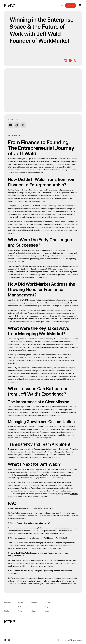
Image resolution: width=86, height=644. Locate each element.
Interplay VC (26, 485)
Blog (46, 607)
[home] (10, 5)
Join (62, 5)
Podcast (48, 603)
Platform (21, 607)
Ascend (20, 603)
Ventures (7, 603)
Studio (7, 611)
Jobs (33, 607)
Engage (71, 5)
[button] (80, 5)
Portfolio (21, 611)
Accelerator (8, 607)
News (47, 611)
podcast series (63, 491)
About (33, 611)
